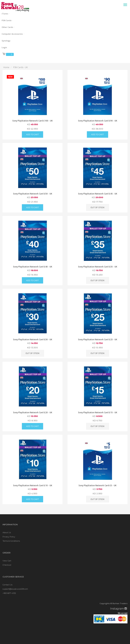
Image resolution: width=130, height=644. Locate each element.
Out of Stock (98, 207)
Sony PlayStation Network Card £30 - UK (33, 339)
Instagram (119, 609)
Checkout (7, 565)
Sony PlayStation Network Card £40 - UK (33, 267)
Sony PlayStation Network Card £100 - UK (32, 121)
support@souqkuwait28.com (15, 589)
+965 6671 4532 (9, 593)
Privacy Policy (9, 537)
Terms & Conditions (11, 541)
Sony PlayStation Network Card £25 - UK (98, 339)
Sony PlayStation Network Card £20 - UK (33, 412)
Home (6, 67)
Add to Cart (32, 134)
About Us (7, 532)
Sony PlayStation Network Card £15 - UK (98, 412)
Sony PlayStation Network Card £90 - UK (98, 121)
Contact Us (7, 585)
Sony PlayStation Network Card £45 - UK (98, 194)
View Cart (7, 561)
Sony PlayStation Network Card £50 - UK (33, 194)
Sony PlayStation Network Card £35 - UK (98, 267)
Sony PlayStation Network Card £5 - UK (97, 485)
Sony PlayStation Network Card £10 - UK (33, 485)
